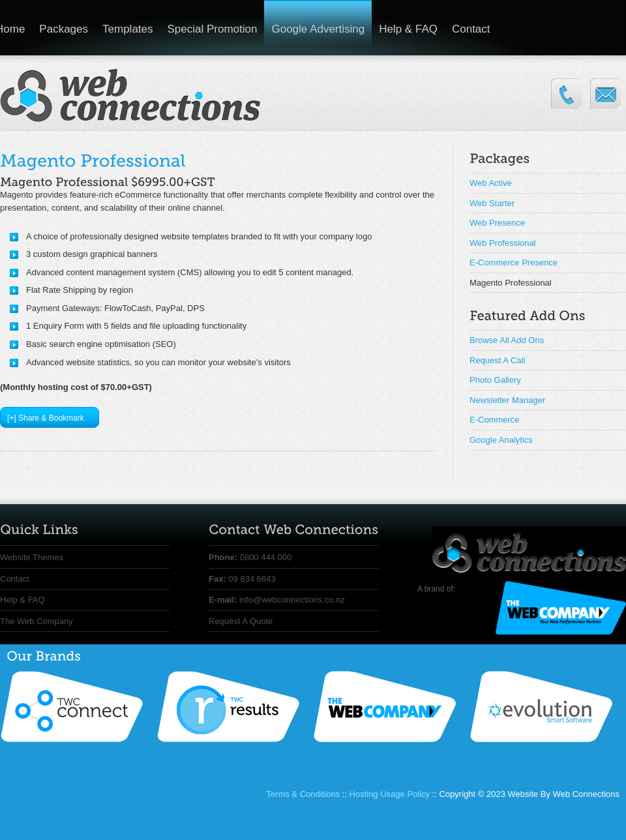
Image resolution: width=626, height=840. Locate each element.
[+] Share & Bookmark (46, 418)
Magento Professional (511, 283)
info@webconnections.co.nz (292, 600)
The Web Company (37, 621)
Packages (64, 29)
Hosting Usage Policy (390, 794)
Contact (471, 29)
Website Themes (32, 557)
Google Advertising (318, 29)
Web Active (491, 183)
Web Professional (503, 243)
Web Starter (492, 203)
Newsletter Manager (507, 400)
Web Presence (497, 223)
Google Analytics (501, 440)
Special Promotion (213, 29)
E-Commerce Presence (514, 262)
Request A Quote (241, 621)
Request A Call (497, 360)
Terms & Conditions (303, 794)
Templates (127, 29)
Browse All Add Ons (507, 340)
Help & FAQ (408, 29)
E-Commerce (495, 420)
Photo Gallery (495, 380)
